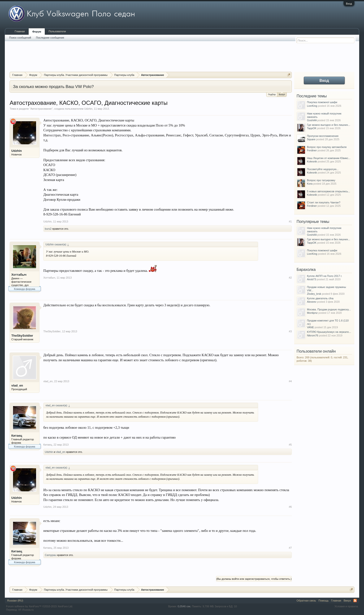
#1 (290, 221)
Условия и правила (346, 606)
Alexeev (312, 302)
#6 (290, 507)
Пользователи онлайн (316, 351)
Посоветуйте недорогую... (323, 169)
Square (311, 139)
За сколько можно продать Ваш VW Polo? (53, 87)
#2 (290, 278)
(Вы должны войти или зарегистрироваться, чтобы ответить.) (254, 579)
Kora (310, 184)
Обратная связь (306, 601)
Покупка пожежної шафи (322, 102)
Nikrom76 (313, 335)
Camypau (50, 555)
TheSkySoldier (22, 336)
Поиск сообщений (20, 38)
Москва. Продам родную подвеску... (329, 309)
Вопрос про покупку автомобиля (327, 147)
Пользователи (57, 31)
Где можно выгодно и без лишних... (329, 125)
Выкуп (282, 94)
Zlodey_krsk (314, 294)
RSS (355, 601)
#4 (290, 381)
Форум (37, 32)
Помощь (324, 601)
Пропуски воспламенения (323, 136)
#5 (290, 445)
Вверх (347, 601)
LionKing (312, 106)
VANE (310, 327)
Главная (20, 31)
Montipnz (312, 313)
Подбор (272, 94)
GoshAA (312, 120)
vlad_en (17, 385)
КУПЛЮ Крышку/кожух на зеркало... (329, 332)
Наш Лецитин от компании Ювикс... (329, 158)
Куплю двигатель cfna (320, 298)
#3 (290, 331)
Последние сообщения (50, 38)
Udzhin (88, 109)
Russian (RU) (15, 601)
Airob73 (312, 279)
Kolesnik (312, 161)
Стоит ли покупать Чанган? (324, 202)
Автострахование (41, 109)
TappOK (312, 128)
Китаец (17, 436)
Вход (349, 4)
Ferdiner (312, 150)
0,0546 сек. (184, 606)
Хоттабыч (19, 275)
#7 (290, 548)
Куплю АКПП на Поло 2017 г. (325, 276)
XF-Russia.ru (26, 610)
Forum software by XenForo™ (39, 606)
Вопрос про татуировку (321, 180)
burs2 (48, 229)
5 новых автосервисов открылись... (329, 191)
